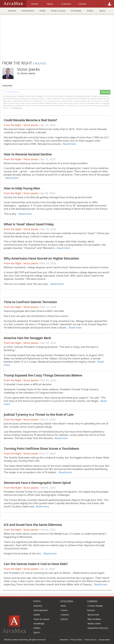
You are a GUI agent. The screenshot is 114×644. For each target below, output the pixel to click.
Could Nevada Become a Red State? (30, 120)
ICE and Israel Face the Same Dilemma (33, 525)
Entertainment (28, 11)
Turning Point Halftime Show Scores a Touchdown (41, 448)
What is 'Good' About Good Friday (29, 224)
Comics (64, 610)
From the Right (13, 125)
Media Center (94, 624)
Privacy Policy (76, 640)
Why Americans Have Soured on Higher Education (41, 258)
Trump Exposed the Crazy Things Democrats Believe (43, 375)
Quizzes (64, 619)
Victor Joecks (31, 125)
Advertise (64, 640)
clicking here (18, 108)
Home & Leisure (58, 11)
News (63, 606)
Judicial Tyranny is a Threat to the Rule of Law (39, 414)
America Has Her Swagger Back (27, 338)
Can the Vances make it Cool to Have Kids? (36, 564)
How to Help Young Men (22, 188)
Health (43, 11)
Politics (90, 11)
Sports (102, 11)
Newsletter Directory (98, 628)
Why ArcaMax (94, 619)
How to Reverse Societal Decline (28, 154)
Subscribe (105, 92)
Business (12, 11)
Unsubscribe (104, 640)
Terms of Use (90, 640)
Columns (65, 615)
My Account (93, 615)
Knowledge (76, 11)
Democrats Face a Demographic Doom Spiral (37, 483)
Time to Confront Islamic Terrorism (30, 302)
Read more (69, 144)
